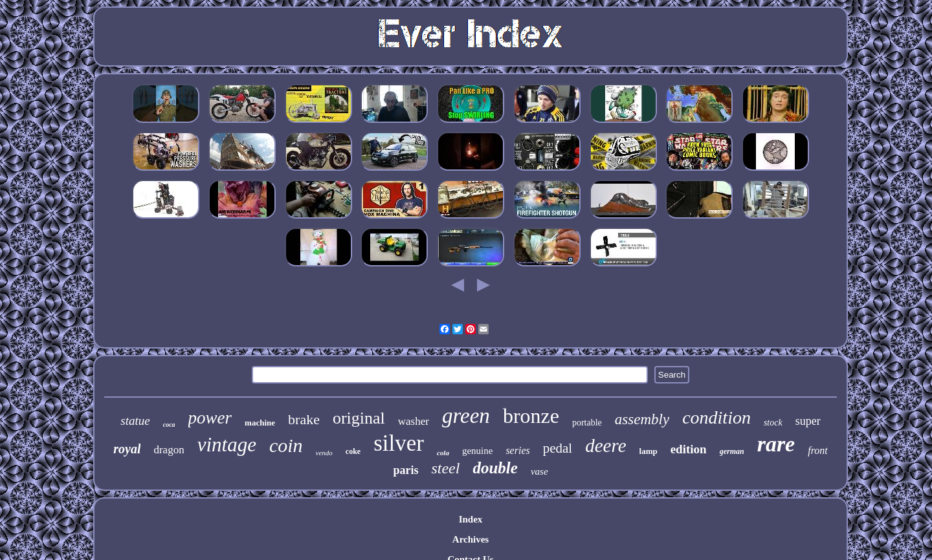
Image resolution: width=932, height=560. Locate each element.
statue (135, 421)
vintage (227, 445)
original (359, 418)
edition (689, 449)
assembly (642, 419)
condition (716, 417)
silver (399, 443)
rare (776, 444)
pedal (558, 448)
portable (587, 423)
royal (127, 449)
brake (304, 419)
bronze (531, 416)
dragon (169, 450)
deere (605, 446)
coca (169, 425)
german (732, 451)
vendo (324, 453)
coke (353, 451)
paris (405, 470)
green (466, 416)
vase (539, 471)
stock (773, 423)
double (495, 468)
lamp (649, 451)
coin (286, 445)
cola (443, 453)
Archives (471, 539)
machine (260, 423)
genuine (477, 451)
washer (414, 421)
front (818, 450)
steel (445, 468)
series (517, 450)
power (210, 418)
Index (471, 519)
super (808, 421)
